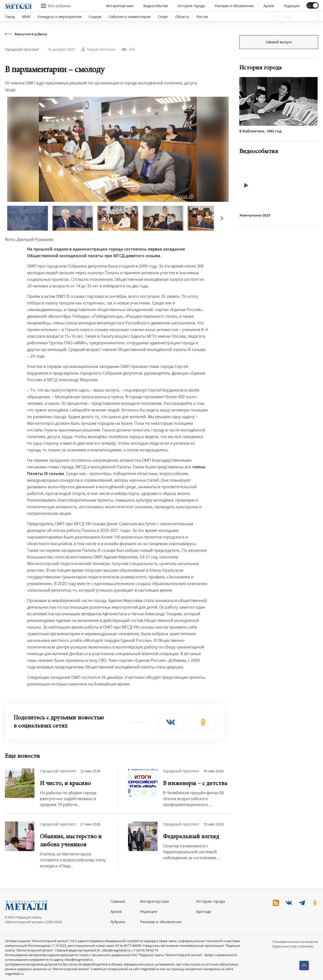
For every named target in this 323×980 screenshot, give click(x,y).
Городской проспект (22, 49)
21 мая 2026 (90, 824)
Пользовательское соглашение (295, 942)
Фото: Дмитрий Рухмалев (29, 239)
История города (191, 6)
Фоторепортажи (120, 6)
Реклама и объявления (234, 6)
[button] (221, 218)
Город (10, 17)
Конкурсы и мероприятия (60, 17)
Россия (202, 17)
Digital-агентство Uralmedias (293, 946)
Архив (269, 6)
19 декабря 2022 (61, 49)
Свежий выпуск (279, 125)
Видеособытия (156, 6)
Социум (95, 17)
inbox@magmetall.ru (116, 950)
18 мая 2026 (213, 771)
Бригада (204, 911)
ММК (26, 17)
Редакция (292, 6)
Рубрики (118, 922)
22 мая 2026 (90, 771)
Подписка (279, 42)
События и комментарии (130, 17)
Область (182, 17)
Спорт (163, 17)
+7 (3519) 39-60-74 (145, 950)
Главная (118, 901)
